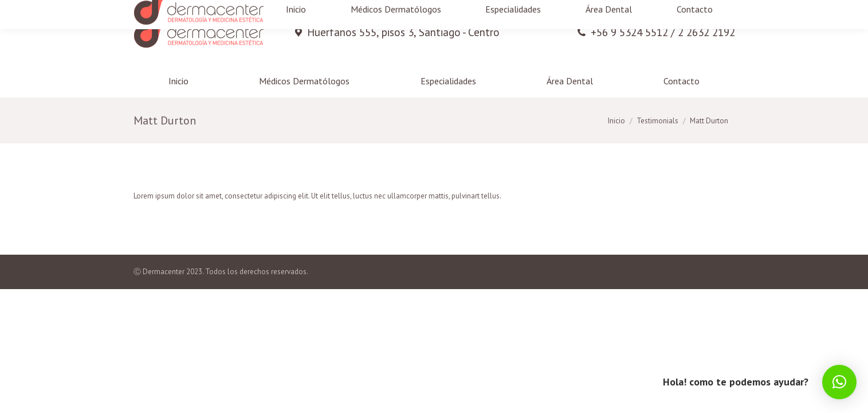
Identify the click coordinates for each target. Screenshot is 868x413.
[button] (839, 382)
